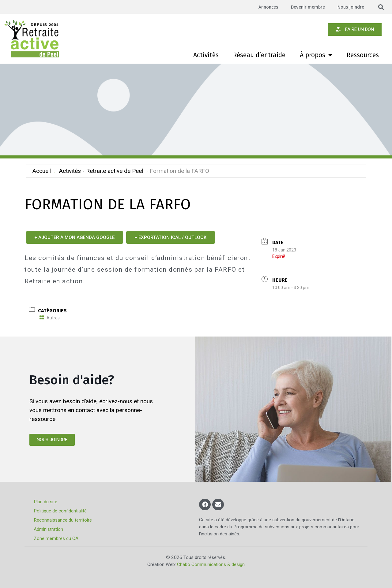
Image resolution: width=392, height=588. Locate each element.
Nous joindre (351, 7)
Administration (48, 529)
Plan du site (45, 502)
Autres (50, 318)
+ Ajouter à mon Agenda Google (75, 237)
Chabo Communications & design (211, 564)
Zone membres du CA (56, 538)
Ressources (363, 55)
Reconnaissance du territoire (63, 520)
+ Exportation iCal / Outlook (171, 237)
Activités (206, 55)
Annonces (267, 7)
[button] (381, 7)
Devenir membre (307, 7)
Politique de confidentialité (60, 511)
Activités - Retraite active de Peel (101, 171)
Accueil (41, 171)
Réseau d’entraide (259, 55)
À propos (316, 55)
